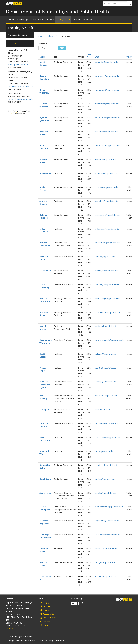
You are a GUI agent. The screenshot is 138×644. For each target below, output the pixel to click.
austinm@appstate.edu (106, 159)
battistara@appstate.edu (106, 132)
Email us (9, 629)
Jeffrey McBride (44, 230)
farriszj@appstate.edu (105, 257)
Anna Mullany (43, 397)
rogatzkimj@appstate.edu (107, 521)
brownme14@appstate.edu (108, 312)
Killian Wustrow (44, 91)
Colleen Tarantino (45, 216)
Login (44, 625)
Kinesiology (23, 20)
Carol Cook (45, 479)
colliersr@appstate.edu (106, 354)
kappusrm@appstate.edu (106, 423)
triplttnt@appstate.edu (105, 368)
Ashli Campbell (44, 147)
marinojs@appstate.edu (106, 326)
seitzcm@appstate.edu (106, 576)
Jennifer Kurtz (44, 564)
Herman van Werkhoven (46, 341)
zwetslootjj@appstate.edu (107, 298)
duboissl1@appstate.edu (106, 465)
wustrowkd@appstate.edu (107, 90)
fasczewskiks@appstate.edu (108, 535)
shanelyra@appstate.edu (106, 201)
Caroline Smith (44, 550)
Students (50, 20)
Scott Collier (43, 355)
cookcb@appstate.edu (105, 479)
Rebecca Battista (44, 133)
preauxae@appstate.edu (106, 187)
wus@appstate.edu (104, 451)
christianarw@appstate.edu (107, 243)
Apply (62, 48)
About (12, 20)
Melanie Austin (43, 161)
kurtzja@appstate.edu (105, 562)
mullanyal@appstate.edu (106, 396)
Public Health (37, 20)
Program (43, 44)
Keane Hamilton (44, 77)
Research (87, 20)
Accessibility (47, 614)
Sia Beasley (45, 271)
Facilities (76, 20)
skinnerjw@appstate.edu (106, 62)
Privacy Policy (48, 618)
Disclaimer (46, 606)
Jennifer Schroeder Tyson (45, 385)
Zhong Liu (44, 409)
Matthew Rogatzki (44, 522)
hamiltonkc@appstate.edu (107, 76)
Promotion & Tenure (17, 35)
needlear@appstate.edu (106, 173)
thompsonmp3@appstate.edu (109, 507)
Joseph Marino (43, 327)
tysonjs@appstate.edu (105, 382)
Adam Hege (45, 493)
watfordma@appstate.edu (107, 104)
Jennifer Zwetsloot (45, 300)
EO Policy (46, 610)
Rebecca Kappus (44, 425)
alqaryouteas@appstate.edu (108, 118)
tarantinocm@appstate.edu (107, 215)
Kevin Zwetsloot (45, 439)
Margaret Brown (44, 314)
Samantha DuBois (45, 466)
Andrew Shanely (43, 202)
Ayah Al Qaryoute (44, 119)
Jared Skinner (43, 63)
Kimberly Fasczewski (45, 536)
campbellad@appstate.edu (107, 145)
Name (42, 57)
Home (41, 36)
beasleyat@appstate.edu (106, 271)
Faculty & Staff (63, 20)
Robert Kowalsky (44, 286)
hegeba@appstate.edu (105, 493)
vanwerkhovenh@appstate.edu (109, 340)
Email (97, 57)
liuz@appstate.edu (103, 409)
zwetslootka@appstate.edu (108, 437)
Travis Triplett (44, 369)
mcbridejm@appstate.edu (107, 229)
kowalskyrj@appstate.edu (107, 284)
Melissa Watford (44, 105)
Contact (45, 621)
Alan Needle (45, 173)
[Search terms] (115, 4)
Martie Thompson (45, 508)
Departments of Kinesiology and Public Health (57, 12)
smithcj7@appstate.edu (106, 548)
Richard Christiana (45, 244)
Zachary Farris (44, 258)
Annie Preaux (43, 189)
